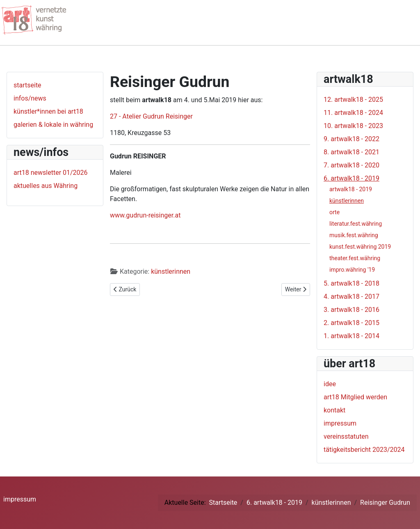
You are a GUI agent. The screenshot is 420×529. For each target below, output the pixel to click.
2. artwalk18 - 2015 (352, 323)
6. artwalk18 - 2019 (352, 178)
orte (334, 212)
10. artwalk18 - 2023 (353, 126)
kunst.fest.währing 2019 (360, 247)
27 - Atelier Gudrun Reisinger (151, 116)
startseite (27, 85)
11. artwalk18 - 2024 (353, 113)
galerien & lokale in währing (53, 125)
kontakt (334, 410)
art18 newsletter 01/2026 (51, 173)
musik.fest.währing (354, 235)
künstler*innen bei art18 (48, 111)
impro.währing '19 (352, 270)
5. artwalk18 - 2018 (352, 283)
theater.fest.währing (355, 258)
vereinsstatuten (346, 436)
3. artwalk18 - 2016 (352, 310)
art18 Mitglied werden (355, 397)
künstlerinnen (171, 271)
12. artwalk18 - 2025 (353, 100)
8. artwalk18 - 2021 (352, 152)
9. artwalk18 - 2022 (352, 139)
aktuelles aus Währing (46, 186)
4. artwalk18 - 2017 (352, 297)
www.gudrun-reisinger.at (145, 215)
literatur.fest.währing (356, 224)
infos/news (30, 98)
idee (330, 384)
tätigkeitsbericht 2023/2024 (364, 450)
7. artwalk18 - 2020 (352, 165)
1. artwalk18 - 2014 (352, 336)
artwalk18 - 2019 (351, 189)
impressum (340, 423)
